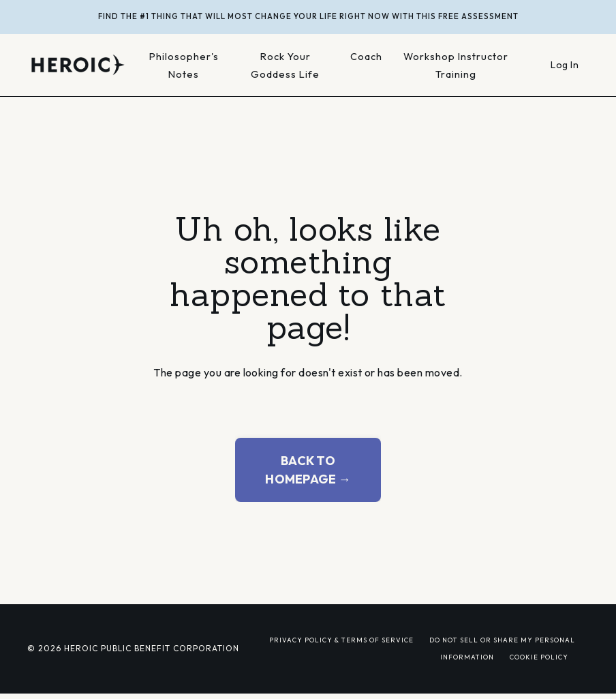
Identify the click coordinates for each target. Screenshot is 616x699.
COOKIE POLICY (539, 657)
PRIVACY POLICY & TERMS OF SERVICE (341, 640)
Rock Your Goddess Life (285, 65)
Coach (366, 56)
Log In (565, 65)
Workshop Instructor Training (456, 65)
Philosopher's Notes (184, 65)
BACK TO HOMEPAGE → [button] (308, 470)
